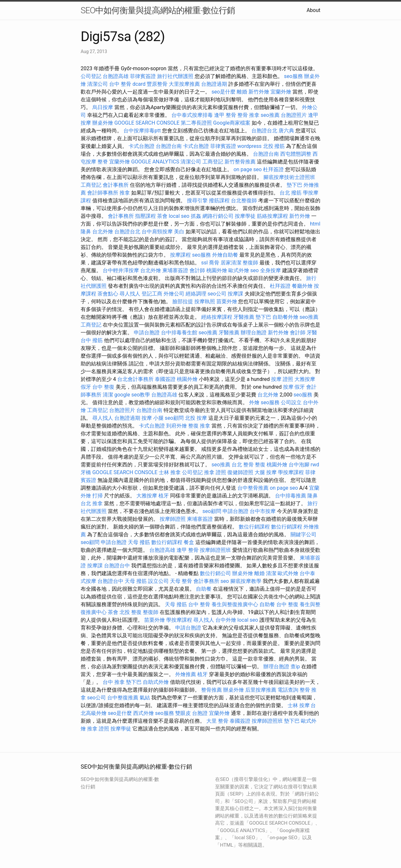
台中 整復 (103, 387)
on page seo (248, 169)
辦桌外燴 (103, 123)
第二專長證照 (196, 123)
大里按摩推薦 (184, 84)
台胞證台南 (169, 146)
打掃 (97, 496)
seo (255, 270)
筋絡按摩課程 (272, 216)
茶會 (162, 216)
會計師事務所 (103, 193)
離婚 (242, 92)
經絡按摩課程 (217, 317)
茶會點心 (108, 294)
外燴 (254, 402)
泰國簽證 (165, 379)
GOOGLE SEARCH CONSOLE (147, 123)
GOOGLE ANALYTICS (155, 162)
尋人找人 (130, 294)
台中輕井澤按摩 (121, 270)
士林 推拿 (170, 472)
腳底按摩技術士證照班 (289, 177)
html (315, 224)
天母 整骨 (181, 581)
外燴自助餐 (225, 255)
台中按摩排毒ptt (142, 131)
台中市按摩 (263, 511)
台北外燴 (103, 232)
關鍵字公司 (304, 534)
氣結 (145, 698)
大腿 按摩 (266, 472)
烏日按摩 (103, 107)
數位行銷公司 (215, 573)
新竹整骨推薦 (240, 162)
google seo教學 (132, 395)
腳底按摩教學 (246, 581)
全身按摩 (270, 270)
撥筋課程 (219, 200)
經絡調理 (196, 294)
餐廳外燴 (302, 286)
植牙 (164, 496)
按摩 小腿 (153, 418)
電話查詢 (288, 690)
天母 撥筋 (139, 542)
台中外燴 (226, 620)
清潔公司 (97, 84)
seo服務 (293, 76)
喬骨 (214, 263)
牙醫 (312, 333)
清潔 (108, 395)
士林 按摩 (299, 705)
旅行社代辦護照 (175, 76)
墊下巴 (294, 185)
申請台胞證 (147, 333)
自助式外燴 (156, 682)
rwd (315, 465)
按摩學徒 (245, 216)
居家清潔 (231, 263)
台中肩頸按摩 (157, 232)
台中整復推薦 (123, 698)
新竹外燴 (259, 92)
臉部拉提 (183, 301)
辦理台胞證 (254, 333)
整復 (260, 465)
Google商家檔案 (232, 123)
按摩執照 (205, 301)
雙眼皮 (183, 713)
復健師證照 (240, 472)
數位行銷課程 (254, 527)
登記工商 (152, 294)
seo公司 (217, 294)
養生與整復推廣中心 (235, 604)
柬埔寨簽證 (175, 270)
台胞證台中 (117, 566)
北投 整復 (131, 612)
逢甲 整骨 (225, 115)
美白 (179, 232)
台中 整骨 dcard (127, 84)
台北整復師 (244, 200)
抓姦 (196, 216)
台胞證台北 (264, 131)
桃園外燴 (217, 270)
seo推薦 (270, 115)
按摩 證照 (282, 379)
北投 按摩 (196, 418)
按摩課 (235, 294)
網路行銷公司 (218, 216)
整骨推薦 (212, 690)
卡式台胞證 (142, 146)
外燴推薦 (186, 674)
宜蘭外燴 (281, 92)
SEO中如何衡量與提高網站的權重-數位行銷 (158, 10)
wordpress (250, 146)
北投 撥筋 (274, 146)
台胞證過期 (214, 84)
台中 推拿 (114, 682)
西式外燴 (143, 713)
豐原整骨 (157, 84)
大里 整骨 (217, 721)
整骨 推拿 (248, 115)
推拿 (125, 193)
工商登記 (213, 162)
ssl (204, 263)
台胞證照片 (294, 115)
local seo (179, 216)
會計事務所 (116, 185)
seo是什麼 (223, 92)
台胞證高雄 (116, 76)
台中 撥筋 (92, 340)
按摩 (288, 387)
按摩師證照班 (215, 550)
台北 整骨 (243, 465)
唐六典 (286, 131)
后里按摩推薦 (261, 690)
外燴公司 (174, 294)
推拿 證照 (215, 472)
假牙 (86, 387)
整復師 (250, 263)
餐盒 (189, 542)
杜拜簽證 (273, 169)
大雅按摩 (305, 379)
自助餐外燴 (285, 317)
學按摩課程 (291, 472)
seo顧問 (174, 418)
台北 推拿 (92, 503)
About (313, 10)
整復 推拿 (199, 426)
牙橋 (86, 472)
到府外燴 (177, 426)
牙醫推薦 (244, 317)
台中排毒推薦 (291, 496)
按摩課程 (180, 255)
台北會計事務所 (135, 379)
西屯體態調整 (296, 154)
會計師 (197, 270)
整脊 (103, 162)
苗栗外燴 (227, 301)
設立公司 (158, 581)
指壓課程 (145, 216)
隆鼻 (86, 232)
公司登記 (91, 76)
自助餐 (204, 589)
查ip (295, 667)
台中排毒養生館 (179, 333)
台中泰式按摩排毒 (192, 115)
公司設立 (291, 402)
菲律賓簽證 (143, 76)
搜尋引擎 (197, 200)
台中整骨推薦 (253, 488)
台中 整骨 (199, 604)
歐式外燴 (239, 270)
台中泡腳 (299, 465)
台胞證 (200, 713)
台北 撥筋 (291, 193)
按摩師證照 (173, 519)
